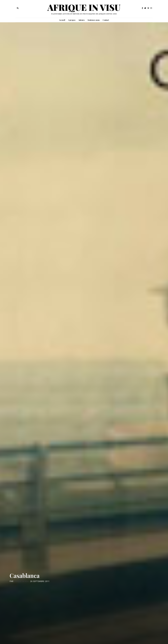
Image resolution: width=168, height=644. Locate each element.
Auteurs (82, 20)
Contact (106, 20)
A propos (72, 20)
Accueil (62, 20)
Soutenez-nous (94, 20)
